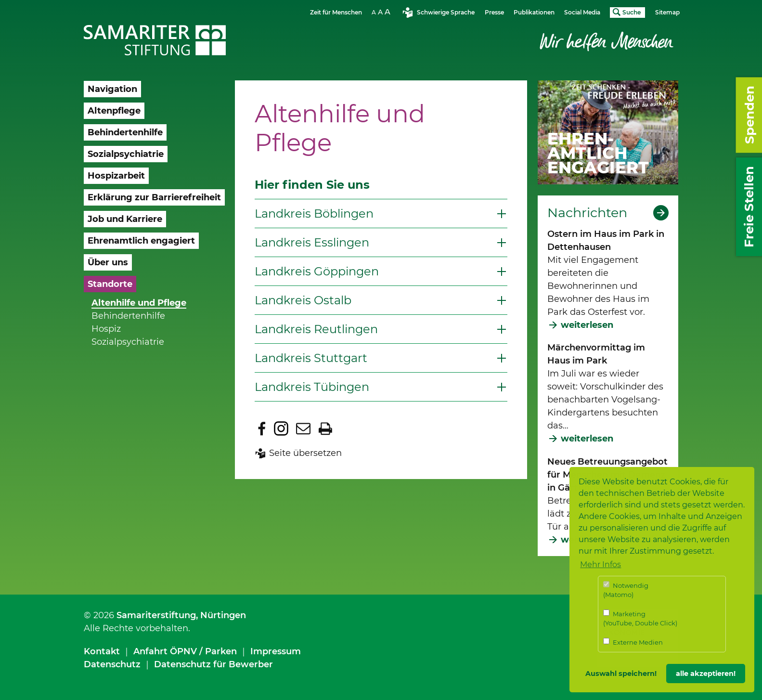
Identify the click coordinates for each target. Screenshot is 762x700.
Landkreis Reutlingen (316, 329)
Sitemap (667, 12)
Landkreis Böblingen (314, 214)
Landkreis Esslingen (312, 242)
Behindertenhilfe (128, 316)
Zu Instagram (281, 428)
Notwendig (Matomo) (626, 590)
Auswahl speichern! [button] (621, 674)
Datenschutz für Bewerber (213, 664)
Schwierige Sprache (446, 12)
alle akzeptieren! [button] (706, 674)
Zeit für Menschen (336, 12)
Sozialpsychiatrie (128, 342)
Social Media (582, 12)
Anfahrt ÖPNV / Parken (185, 651)
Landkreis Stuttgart (311, 358)
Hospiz (106, 329)
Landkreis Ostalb (303, 300)
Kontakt (102, 651)
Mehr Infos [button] (601, 564)
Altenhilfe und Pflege (139, 303)
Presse (494, 12)
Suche (632, 12)
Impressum (276, 651)
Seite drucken (325, 428)
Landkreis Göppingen (317, 271)
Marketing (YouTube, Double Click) (640, 618)
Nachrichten (587, 213)
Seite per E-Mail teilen (303, 428)
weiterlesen (587, 325)
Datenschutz (112, 664)
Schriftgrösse (382, 12)
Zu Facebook (262, 428)
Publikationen (534, 12)
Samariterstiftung (156, 615)
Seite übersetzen (305, 453)
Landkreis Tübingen (312, 387)
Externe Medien (633, 642)
